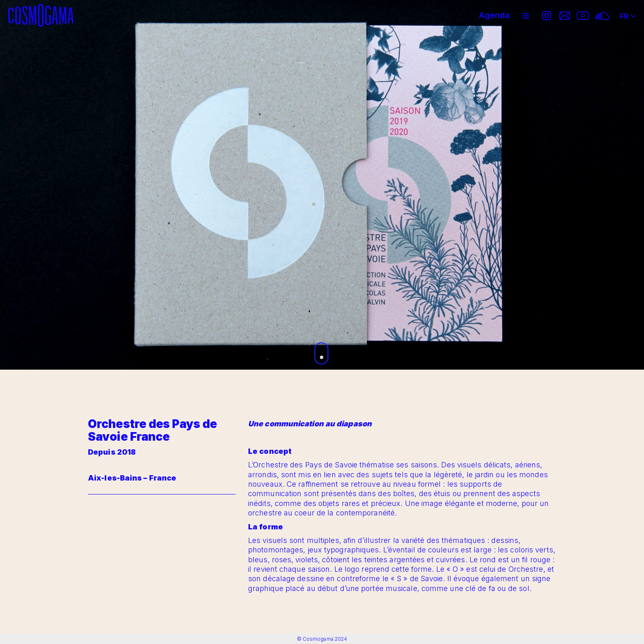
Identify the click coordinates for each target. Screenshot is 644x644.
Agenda (494, 15)
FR (628, 14)
